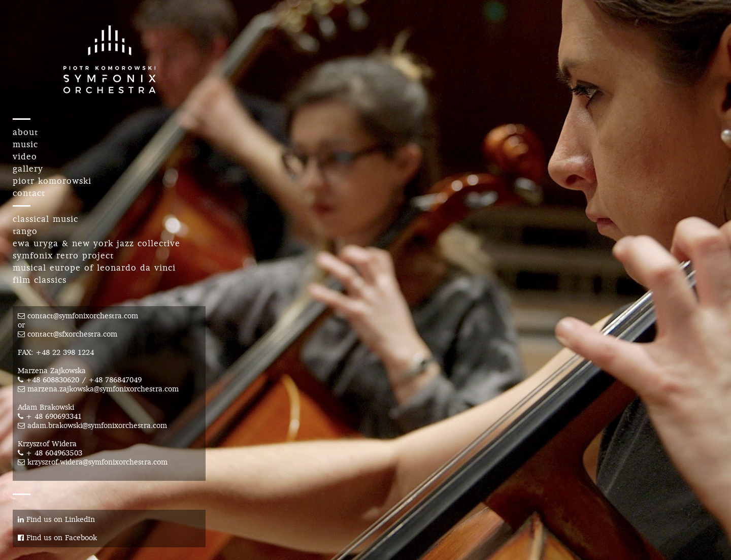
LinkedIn (80, 519)
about (25, 132)
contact (29, 193)
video (25, 156)
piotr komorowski (52, 181)
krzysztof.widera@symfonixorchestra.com (97, 462)
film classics (40, 280)
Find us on (41, 519)
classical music (45, 219)
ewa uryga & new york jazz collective (96, 243)
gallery (28, 169)
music (25, 144)
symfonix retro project (63, 255)
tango (25, 231)
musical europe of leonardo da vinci (94, 268)
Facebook (81, 538)
